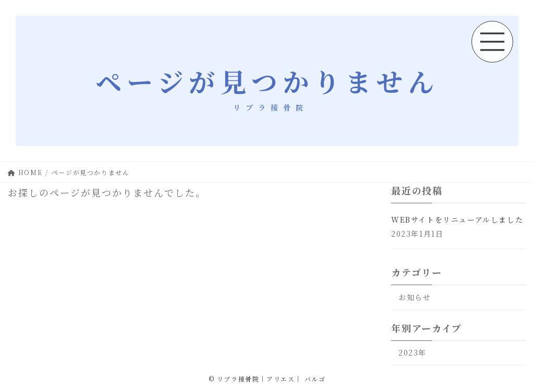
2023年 (412, 353)
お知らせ (415, 297)
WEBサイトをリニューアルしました (457, 219)
